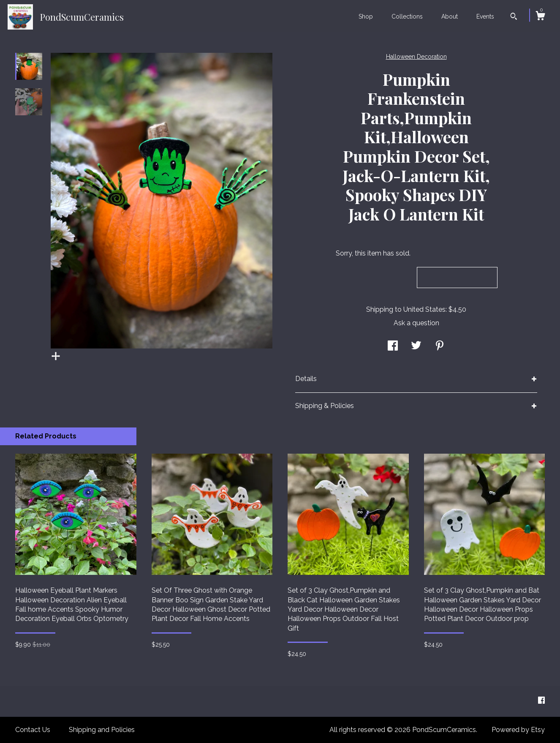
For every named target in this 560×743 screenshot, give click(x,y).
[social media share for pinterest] (440, 346)
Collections (407, 16)
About (450, 16)
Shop (366, 16)
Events (485, 16)
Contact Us (33, 730)
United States (424, 309)
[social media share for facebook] (393, 346)
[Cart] (540, 17)
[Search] (514, 17)
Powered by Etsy (518, 730)
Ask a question (416, 323)
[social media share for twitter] (416, 346)
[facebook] (541, 701)
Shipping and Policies (102, 730)
